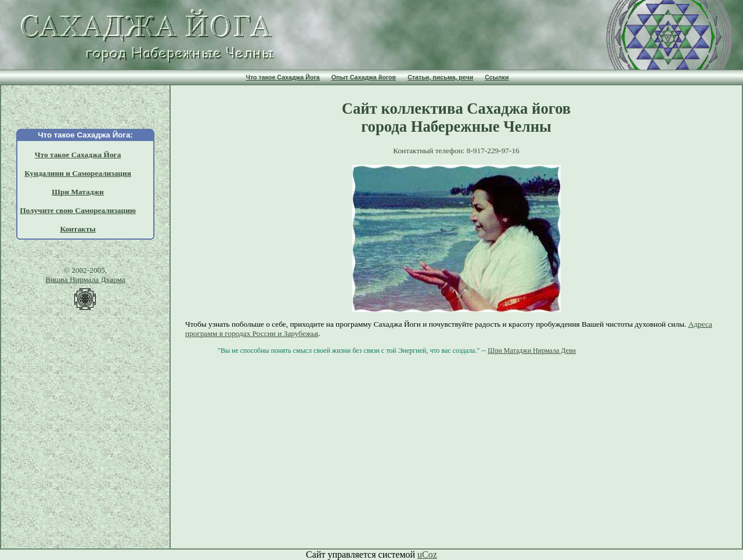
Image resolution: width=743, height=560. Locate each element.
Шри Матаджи (77, 192)
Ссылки (497, 77)
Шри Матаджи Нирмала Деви (532, 351)
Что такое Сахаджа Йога (283, 77)
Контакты (77, 229)
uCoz (427, 554)
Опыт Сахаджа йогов (364, 77)
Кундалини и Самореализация (78, 173)
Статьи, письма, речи (440, 77)
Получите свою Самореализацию (78, 210)
